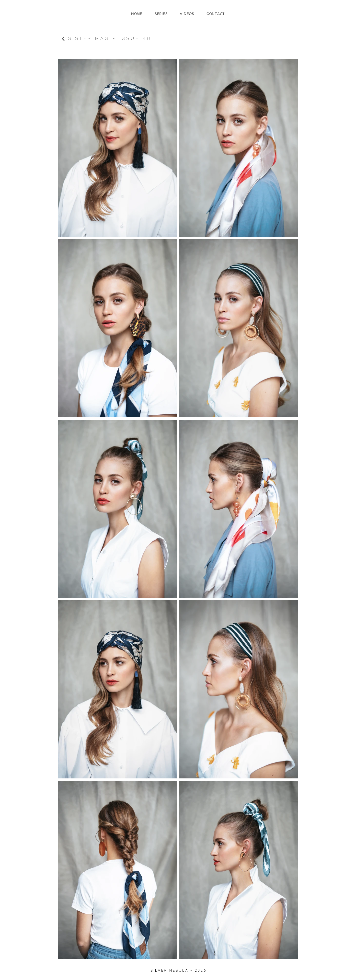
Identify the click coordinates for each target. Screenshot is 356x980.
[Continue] (63, 39)
